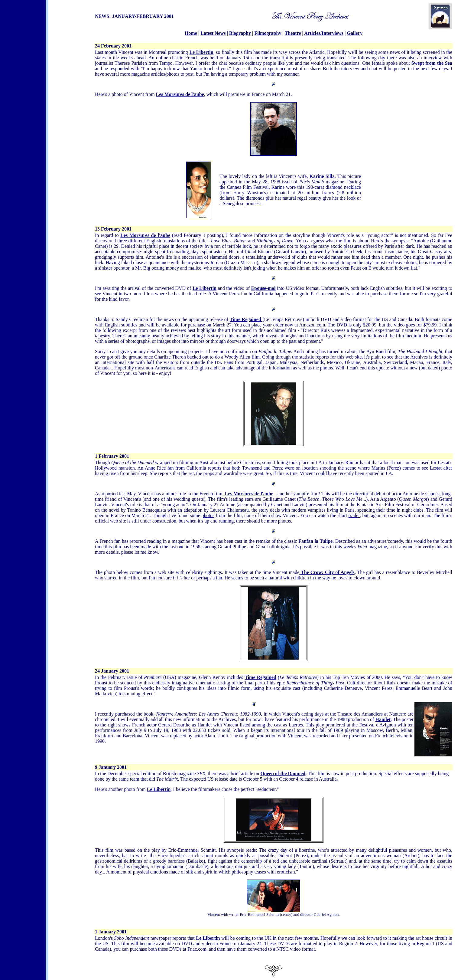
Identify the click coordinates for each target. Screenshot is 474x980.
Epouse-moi (263, 288)
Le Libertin (205, 288)
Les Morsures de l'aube (180, 94)
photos (208, 515)
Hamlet (383, 719)
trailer (354, 515)
